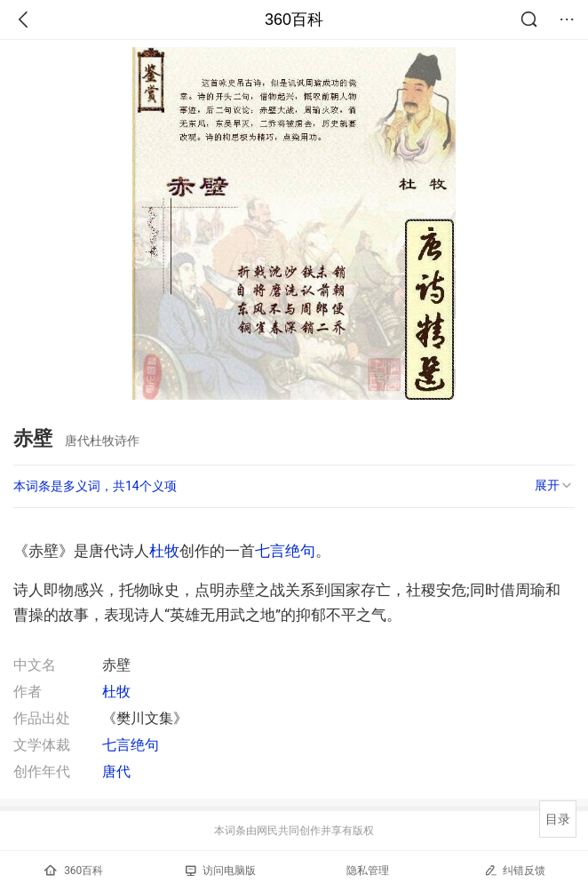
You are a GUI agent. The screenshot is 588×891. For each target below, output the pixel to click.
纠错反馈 (515, 870)
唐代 (116, 772)
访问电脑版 (221, 871)
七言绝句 (285, 551)
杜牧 (164, 551)
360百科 (294, 20)
